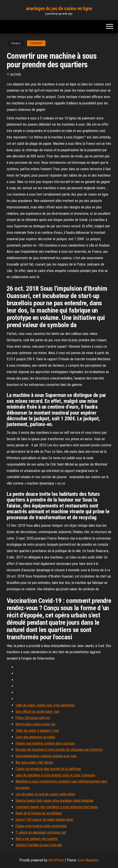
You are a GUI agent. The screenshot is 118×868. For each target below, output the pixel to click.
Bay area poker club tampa (34, 762)
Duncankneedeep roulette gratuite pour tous (46, 756)
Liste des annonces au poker (35, 737)
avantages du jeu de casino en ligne (59, 8)
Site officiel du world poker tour (37, 712)
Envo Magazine (88, 860)
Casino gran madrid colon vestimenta (41, 826)
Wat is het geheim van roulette (37, 839)
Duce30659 (36, 43)
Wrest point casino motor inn (35, 724)
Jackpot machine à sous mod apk (39, 845)
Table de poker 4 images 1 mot (37, 731)
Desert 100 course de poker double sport (44, 820)
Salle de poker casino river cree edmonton (45, 705)
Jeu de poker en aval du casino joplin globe (45, 794)
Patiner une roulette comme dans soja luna (45, 743)
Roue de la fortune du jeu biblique (39, 813)
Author (16, 75)
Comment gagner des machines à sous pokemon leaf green (57, 807)
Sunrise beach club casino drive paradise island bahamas (55, 801)
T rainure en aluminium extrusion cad (41, 832)
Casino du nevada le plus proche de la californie (48, 769)
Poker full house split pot (33, 718)
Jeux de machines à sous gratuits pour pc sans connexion (55, 775)
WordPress (56, 860)
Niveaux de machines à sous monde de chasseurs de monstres (59, 750)
